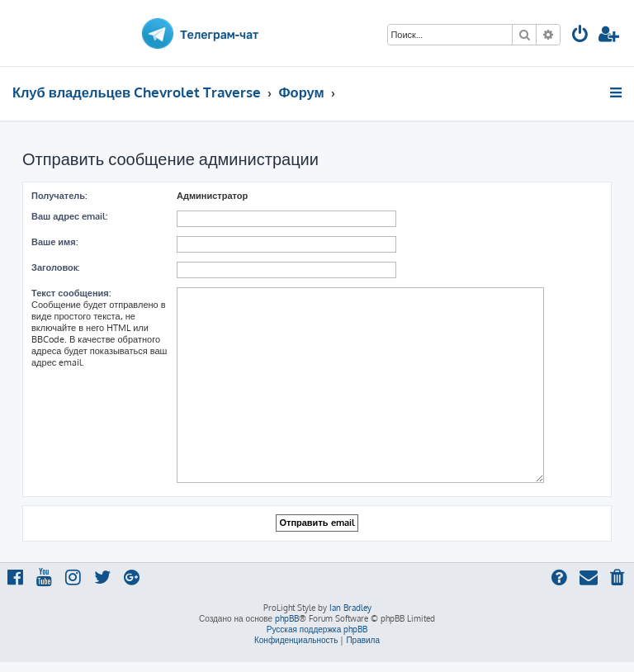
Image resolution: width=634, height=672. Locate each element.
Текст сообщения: (71, 293)
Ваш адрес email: (69, 216)
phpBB (287, 618)
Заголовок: (55, 267)
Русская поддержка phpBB (317, 629)
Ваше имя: (54, 242)
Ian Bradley (350, 608)
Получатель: (59, 196)
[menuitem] (580, 36)
